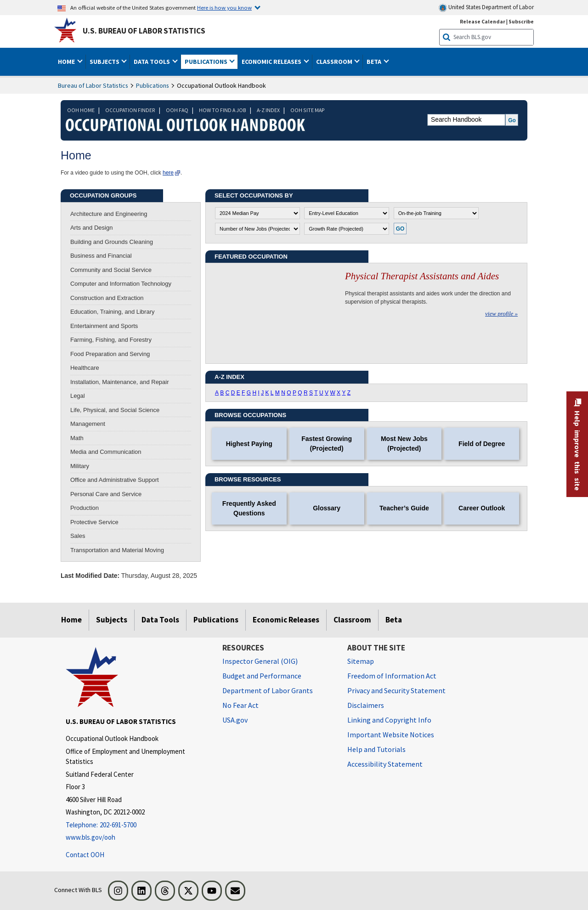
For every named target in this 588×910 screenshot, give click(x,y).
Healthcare (85, 368)
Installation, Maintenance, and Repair (120, 382)
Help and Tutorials (376, 749)
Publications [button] (207, 62)
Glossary (327, 508)
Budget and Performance (262, 676)
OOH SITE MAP (308, 110)
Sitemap (361, 661)
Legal (78, 396)
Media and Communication (106, 452)
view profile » (501, 314)
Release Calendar (483, 21)
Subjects (112, 620)
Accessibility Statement (385, 764)
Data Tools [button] (153, 62)
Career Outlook (482, 508)
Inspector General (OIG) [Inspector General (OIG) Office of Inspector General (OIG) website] (260, 661)
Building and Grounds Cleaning (112, 242)
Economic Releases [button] (272, 62)
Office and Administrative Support (115, 480)
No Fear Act (240, 705)
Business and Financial (101, 256)
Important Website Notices (391, 735)
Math (77, 438)
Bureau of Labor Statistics (93, 85)
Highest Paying (249, 444)
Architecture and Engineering (109, 214)
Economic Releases (286, 620)
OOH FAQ (177, 110)
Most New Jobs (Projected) (404, 444)
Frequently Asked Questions (249, 508)
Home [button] (67, 62)
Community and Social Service (111, 270)
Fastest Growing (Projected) (327, 444)
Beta (394, 620)
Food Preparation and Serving (110, 354)
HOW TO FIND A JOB (223, 110)
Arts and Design (92, 228)
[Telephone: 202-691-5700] (137, 825)
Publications (153, 85)
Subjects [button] (105, 62)
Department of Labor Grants (268, 690)
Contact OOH (85, 855)
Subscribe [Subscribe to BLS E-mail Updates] (521, 21)
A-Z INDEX (268, 110)
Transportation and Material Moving (117, 550)
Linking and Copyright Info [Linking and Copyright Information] (389, 720)
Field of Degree (482, 444)
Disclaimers (366, 705)
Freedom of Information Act (392, 676)
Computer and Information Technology (121, 284)
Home (71, 620)
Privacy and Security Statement (396, 690)
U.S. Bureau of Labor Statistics (144, 31)
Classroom (352, 620)
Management (88, 424)
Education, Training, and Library (113, 312)
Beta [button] (375, 62)
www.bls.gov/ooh (90, 837)
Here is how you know (224, 7)
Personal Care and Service (106, 494)
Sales (78, 536)
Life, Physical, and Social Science (115, 410)
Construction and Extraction (107, 298)
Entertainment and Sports (104, 326)
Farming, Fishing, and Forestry (111, 340)
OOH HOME (81, 110)
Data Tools (160, 620)
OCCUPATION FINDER (130, 110)
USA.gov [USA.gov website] (235, 720)
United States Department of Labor (486, 8)
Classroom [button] (335, 62)
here (168, 173)
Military (80, 466)
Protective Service (94, 522)
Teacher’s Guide (404, 508)
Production (85, 508)
